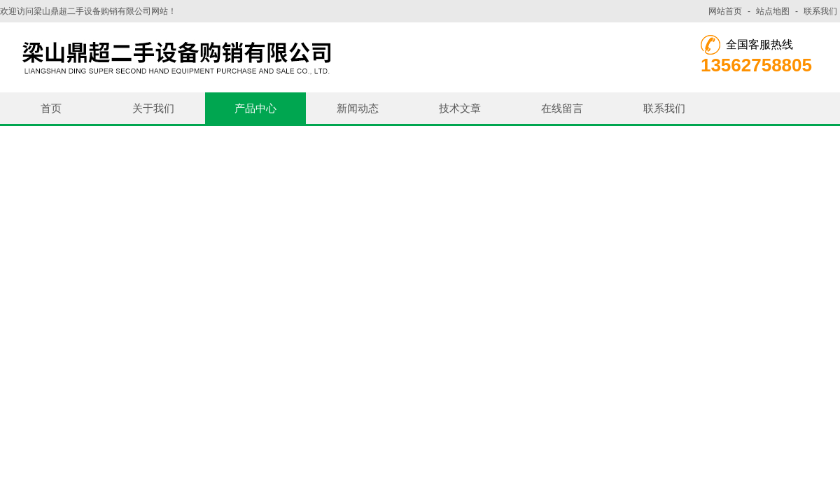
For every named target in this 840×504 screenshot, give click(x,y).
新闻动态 (358, 108)
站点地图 (773, 11)
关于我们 (153, 108)
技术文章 (460, 108)
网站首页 (725, 11)
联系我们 (820, 11)
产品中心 (255, 108)
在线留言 (562, 108)
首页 (51, 108)
